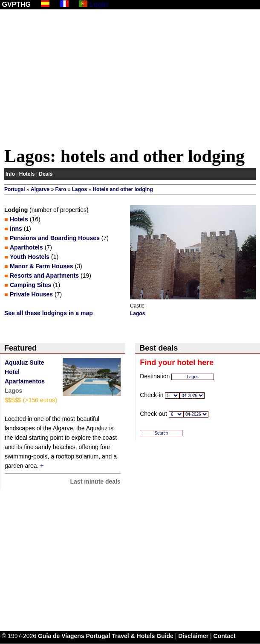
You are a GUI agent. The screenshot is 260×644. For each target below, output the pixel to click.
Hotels (27, 174)
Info (10, 174)
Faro (61, 189)
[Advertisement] (130, 80)
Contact (225, 636)
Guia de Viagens (61, 636)
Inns (16, 229)
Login (99, 4)
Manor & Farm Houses (42, 266)
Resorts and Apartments (44, 276)
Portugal (15, 189)
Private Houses (31, 294)
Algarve (40, 189)
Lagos (79, 189)
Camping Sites (30, 285)
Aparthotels (26, 247)
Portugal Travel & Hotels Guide (130, 636)
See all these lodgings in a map (49, 313)
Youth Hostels (30, 257)
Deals (46, 174)
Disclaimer (193, 636)
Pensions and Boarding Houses (55, 238)
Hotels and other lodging (123, 189)
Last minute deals (95, 482)
